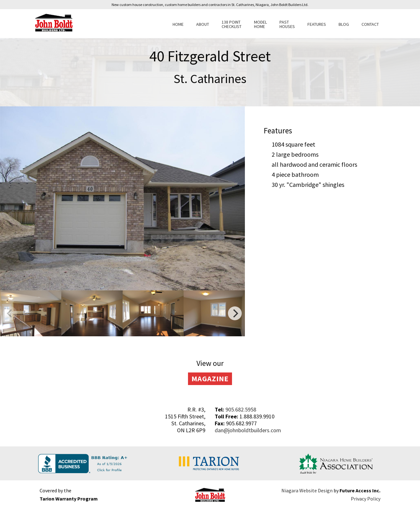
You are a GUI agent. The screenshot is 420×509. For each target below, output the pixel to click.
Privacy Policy (366, 499)
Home (178, 24)
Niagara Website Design (307, 490)
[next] (235, 313)
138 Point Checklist (232, 24)
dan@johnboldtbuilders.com (248, 430)
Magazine (210, 379)
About (203, 24)
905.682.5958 (241, 409)
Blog (344, 24)
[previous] (10, 313)
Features (317, 24)
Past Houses (287, 24)
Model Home (260, 24)
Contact (370, 24)
